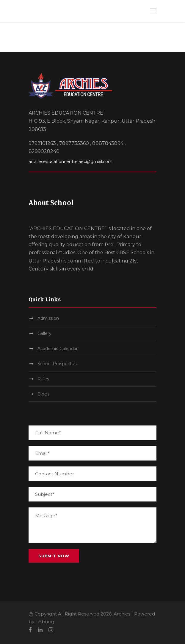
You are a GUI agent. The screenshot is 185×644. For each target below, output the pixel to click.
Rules (43, 379)
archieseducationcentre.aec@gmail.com (70, 162)
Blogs (43, 394)
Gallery (44, 333)
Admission (48, 318)
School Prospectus (57, 364)
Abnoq (46, 622)
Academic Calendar (58, 349)
